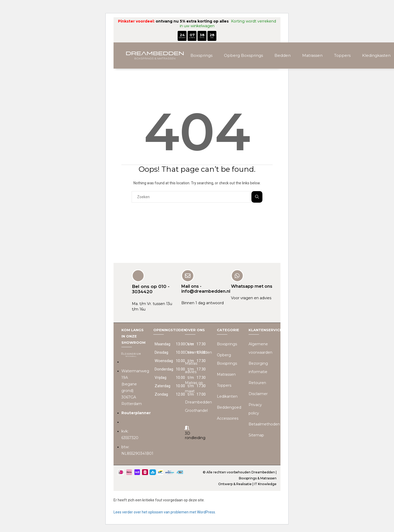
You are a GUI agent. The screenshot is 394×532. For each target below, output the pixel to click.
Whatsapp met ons (252, 286)
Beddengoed (229, 407)
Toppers (342, 55)
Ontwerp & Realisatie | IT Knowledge (247, 484)
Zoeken (257, 197)
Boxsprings (201, 55)
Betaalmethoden (264, 424)
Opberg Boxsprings (243, 55)
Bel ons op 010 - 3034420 (151, 289)
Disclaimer (258, 394)
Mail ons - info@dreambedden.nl (206, 289)
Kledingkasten (376, 55)
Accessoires (228, 418)
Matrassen (312, 55)
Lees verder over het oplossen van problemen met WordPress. (165, 512)
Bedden (283, 55)
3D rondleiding (195, 436)
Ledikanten (227, 396)
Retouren (257, 383)
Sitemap (256, 435)
